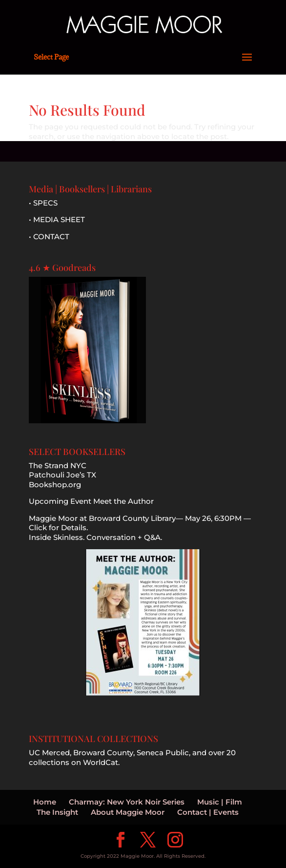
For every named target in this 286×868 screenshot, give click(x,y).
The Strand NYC (58, 465)
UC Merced (49, 753)
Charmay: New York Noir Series (127, 802)
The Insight (57, 812)
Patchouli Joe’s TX (62, 475)
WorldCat (101, 762)
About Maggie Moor (128, 812)
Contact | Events (208, 812)
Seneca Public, (163, 753)
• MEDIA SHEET (57, 219)
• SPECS (43, 203)
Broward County (103, 753)
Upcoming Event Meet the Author (91, 501)
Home (45, 802)
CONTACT (51, 237)
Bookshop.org (55, 485)
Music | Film (220, 802)
